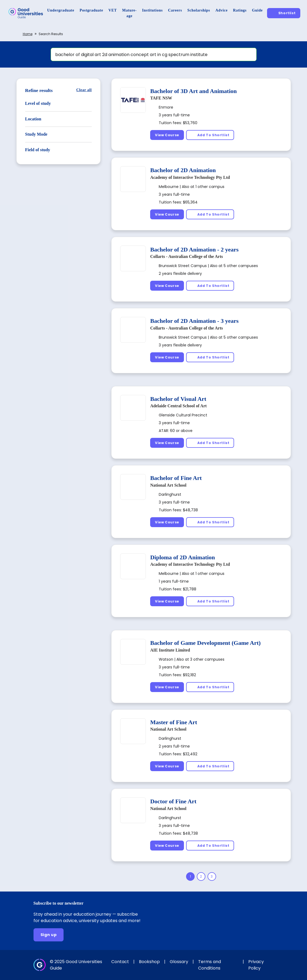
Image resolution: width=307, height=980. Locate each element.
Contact (120, 962)
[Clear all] (84, 90)
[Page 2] (201, 877)
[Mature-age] (130, 13)
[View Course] (167, 135)
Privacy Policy (256, 965)
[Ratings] (240, 10)
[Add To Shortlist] (210, 135)
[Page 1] (190, 877)
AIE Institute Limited (170, 650)
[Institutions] (152, 10)
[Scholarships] (199, 10)
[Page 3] (212, 877)
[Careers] (175, 10)
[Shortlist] (284, 13)
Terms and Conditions (210, 965)
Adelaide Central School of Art (178, 406)
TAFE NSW (161, 98)
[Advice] (222, 10)
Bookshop (149, 962)
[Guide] (257, 10)
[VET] (113, 10)
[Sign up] (49, 935)
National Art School (168, 485)
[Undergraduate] (61, 10)
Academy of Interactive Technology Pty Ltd (190, 177)
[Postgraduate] (91, 10)
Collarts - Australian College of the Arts (186, 256)
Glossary (179, 962)
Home (28, 34)
